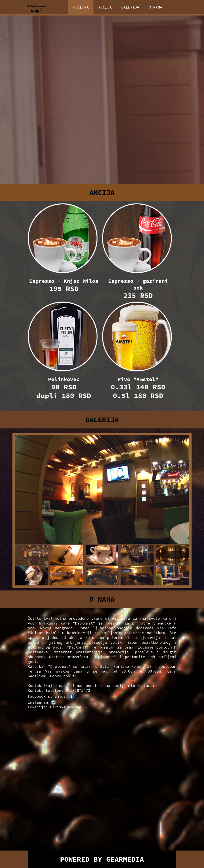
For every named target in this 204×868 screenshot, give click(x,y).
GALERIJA (130, 7)
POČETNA (81, 7)
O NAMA (155, 7)
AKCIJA (105, 7)
